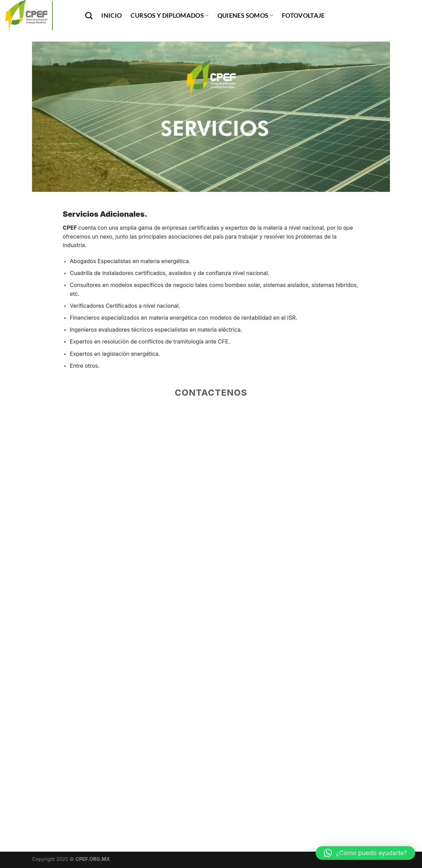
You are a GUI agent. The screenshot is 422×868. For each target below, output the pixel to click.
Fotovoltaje (303, 16)
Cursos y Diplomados (169, 16)
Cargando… (211, 607)
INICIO (111, 16)
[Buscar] (89, 16)
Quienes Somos (245, 16)
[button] (365, 853)
